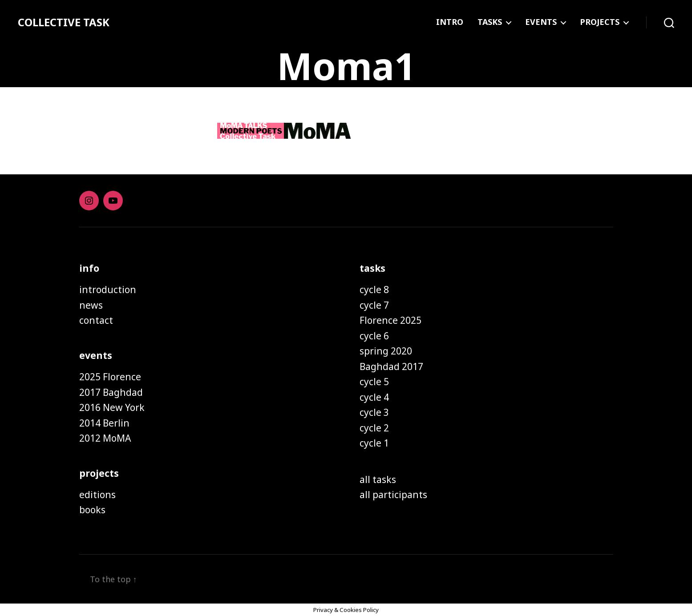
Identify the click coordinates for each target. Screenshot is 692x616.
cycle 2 (374, 428)
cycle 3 (374, 412)
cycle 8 (374, 290)
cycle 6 (374, 336)
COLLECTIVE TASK (64, 22)
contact (96, 320)
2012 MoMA (105, 438)
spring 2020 (386, 351)
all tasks (378, 479)
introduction (108, 290)
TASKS (490, 22)
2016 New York (112, 407)
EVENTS (541, 22)
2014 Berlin (104, 423)
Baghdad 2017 (391, 366)
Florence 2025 (391, 320)
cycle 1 (374, 443)
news (91, 305)
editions (97, 495)
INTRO (450, 22)
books (92, 510)
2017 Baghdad (111, 392)
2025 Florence (110, 377)
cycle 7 (374, 305)
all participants (393, 495)
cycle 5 (374, 382)
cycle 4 (374, 397)
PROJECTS (600, 22)
